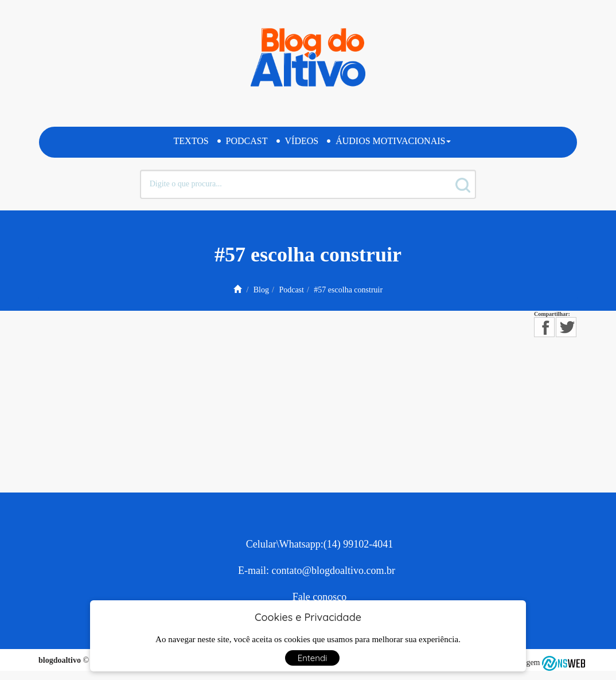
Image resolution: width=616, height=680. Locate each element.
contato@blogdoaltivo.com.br (333, 570)
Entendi (313, 658)
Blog (261, 290)
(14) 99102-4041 (358, 544)
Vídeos (302, 141)
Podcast (247, 141)
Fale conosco (319, 597)
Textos (191, 141)
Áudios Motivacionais (393, 141)
